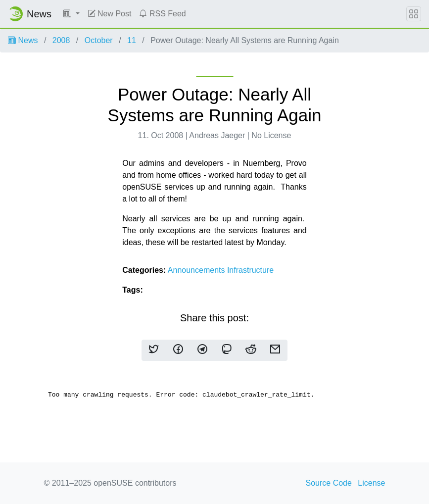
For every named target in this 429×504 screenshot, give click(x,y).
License (371, 483)
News (23, 40)
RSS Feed (162, 14)
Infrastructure (250, 270)
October (99, 40)
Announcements (197, 270)
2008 (61, 40)
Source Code (329, 483)
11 (132, 40)
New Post (110, 14)
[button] (71, 14)
